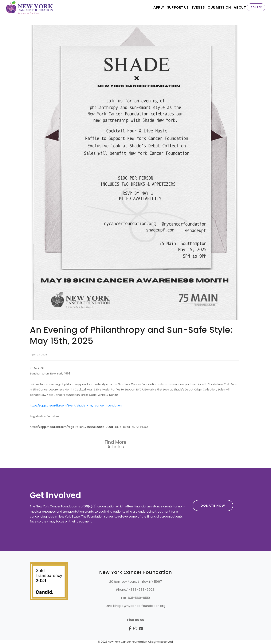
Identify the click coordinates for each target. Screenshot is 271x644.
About (240, 7)
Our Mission (219, 7)
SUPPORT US (176, 7)
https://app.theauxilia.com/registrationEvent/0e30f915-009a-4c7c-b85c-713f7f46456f (90, 427)
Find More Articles (116, 444)
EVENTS (197, 7)
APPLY (157, 7)
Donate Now (213, 506)
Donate (256, 7)
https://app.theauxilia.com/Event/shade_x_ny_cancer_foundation (76, 406)
